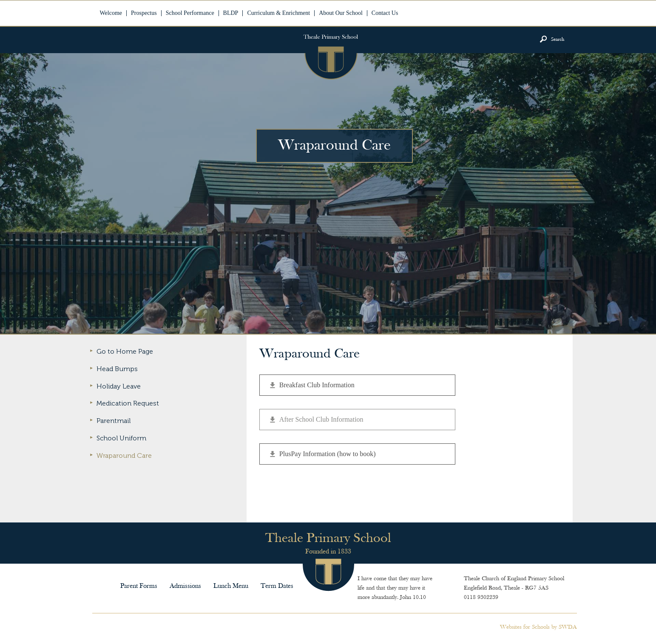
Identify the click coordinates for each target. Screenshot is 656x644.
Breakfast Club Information (317, 385)
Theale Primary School (331, 54)
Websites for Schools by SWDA (538, 627)
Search (558, 40)
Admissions (185, 586)
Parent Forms (139, 586)
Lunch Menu (231, 586)
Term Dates (277, 586)
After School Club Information (321, 419)
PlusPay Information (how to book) (328, 454)
